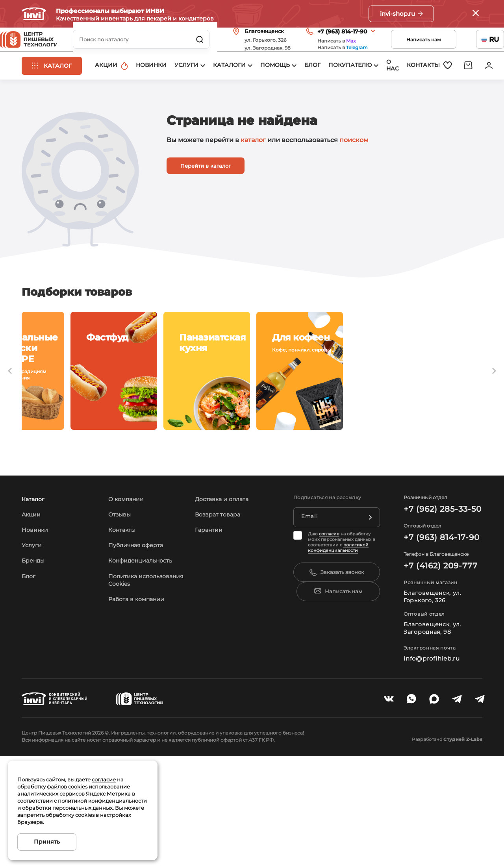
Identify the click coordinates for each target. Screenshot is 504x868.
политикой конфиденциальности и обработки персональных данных (82, 804)
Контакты (124, 601)
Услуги (33, 617)
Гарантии (210, 601)
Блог (30, 648)
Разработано (437, 811)
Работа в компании (140, 678)
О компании (129, 571)
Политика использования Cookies (134, 655)
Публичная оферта (140, 617)
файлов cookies (67, 787)
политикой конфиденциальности (338, 619)
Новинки (36, 601)
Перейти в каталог (206, 193)
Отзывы (121, 586)
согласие (329, 605)
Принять (47, 842)
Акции (32, 586)
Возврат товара (220, 586)
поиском (354, 167)
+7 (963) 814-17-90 (321, 42)
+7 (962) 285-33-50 (439, 581)
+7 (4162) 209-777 (437, 637)
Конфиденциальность (145, 632)
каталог (253, 167)
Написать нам (402, 50)
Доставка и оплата (225, 571)
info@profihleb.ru (430, 730)
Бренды (35, 632)
